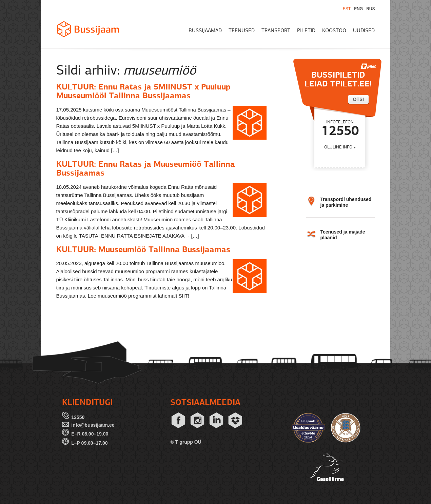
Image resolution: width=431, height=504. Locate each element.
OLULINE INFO (338, 147)
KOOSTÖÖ (334, 31)
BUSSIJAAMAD (205, 31)
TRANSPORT (276, 31)
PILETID (306, 31)
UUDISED (364, 31)
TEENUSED (242, 31)
